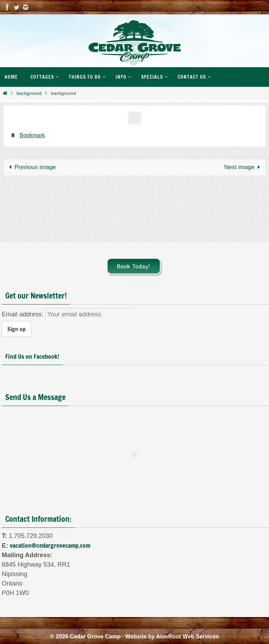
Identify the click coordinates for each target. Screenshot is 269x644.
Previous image (31, 167)
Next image (243, 167)
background (29, 93)
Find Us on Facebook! (32, 356)
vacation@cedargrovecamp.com (50, 545)
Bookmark (32, 135)
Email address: (23, 314)
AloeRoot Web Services (188, 636)
